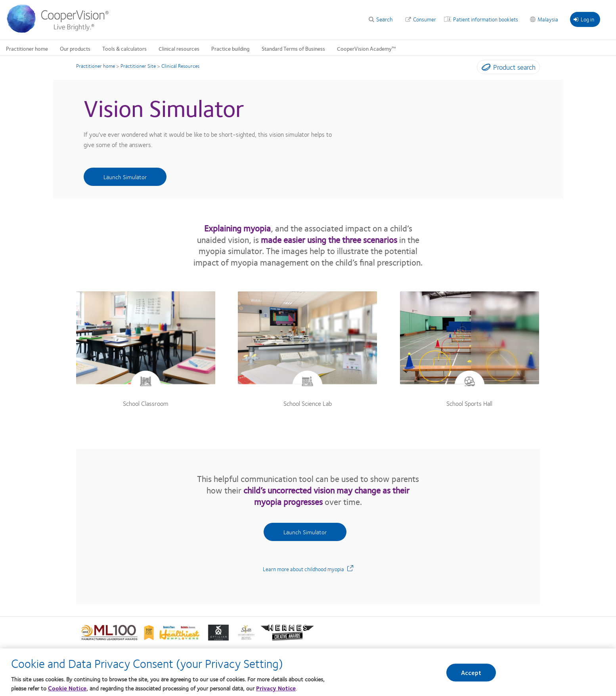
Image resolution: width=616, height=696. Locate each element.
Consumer (425, 19)
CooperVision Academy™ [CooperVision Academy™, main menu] (366, 48)
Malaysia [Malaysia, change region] (548, 19)
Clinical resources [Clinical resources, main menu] (179, 48)
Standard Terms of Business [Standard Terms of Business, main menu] (293, 48)
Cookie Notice (67, 688)
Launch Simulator (125, 177)
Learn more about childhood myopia (308, 569)
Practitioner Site (138, 66)
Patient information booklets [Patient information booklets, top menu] (486, 19)
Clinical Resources (180, 66)
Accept (471, 672)
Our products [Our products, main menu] (75, 48)
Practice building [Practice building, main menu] (231, 48)
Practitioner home (96, 66)
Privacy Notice (276, 688)
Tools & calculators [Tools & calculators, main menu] (124, 48)
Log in (584, 19)
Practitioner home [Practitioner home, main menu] (27, 48)
